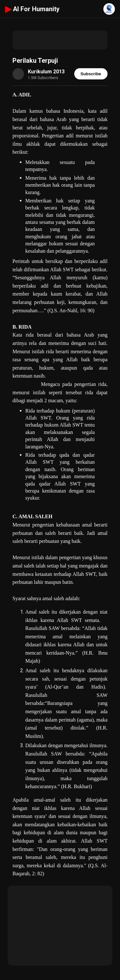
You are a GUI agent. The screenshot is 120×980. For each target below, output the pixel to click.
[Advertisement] (60, 40)
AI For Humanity (32, 9)
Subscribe (91, 74)
